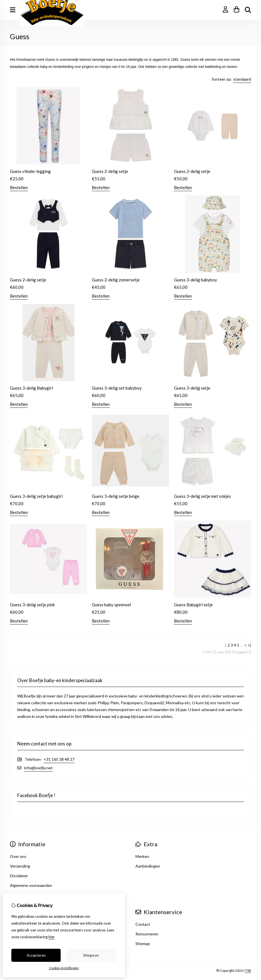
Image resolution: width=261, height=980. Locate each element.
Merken (142, 856)
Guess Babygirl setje (193, 605)
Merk (29, 27)
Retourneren (147, 934)
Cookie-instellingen (64, 968)
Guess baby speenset (112, 605)
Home (15, 27)
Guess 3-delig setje (192, 388)
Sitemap (143, 944)
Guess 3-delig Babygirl (31, 388)
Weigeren (91, 955)
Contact (143, 924)
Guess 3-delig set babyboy (117, 388)
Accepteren (36, 955)
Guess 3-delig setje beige (116, 496)
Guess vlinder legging (30, 171)
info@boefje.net (38, 768)
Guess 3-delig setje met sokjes (202, 496)
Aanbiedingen (148, 866)
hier (52, 937)
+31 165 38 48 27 (59, 759)
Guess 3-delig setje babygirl (36, 496)
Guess (44, 27)
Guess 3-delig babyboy (196, 280)
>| (249, 645)
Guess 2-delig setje (110, 171)
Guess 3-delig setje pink (32, 605)
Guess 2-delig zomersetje (116, 280)
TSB (248, 970)
